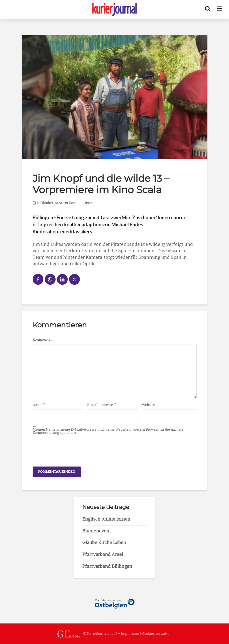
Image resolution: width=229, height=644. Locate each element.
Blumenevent (97, 531)
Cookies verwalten (157, 634)
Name (39, 405)
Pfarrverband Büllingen (107, 567)
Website (148, 405)
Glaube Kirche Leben (104, 543)
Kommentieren (81, 203)
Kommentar (42, 340)
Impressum (130, 634)
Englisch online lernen (106, 519)
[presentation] (74, 449)
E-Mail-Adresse (102, 405)
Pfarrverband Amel (103, 555)
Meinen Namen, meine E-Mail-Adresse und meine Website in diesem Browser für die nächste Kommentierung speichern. (108, 431)
